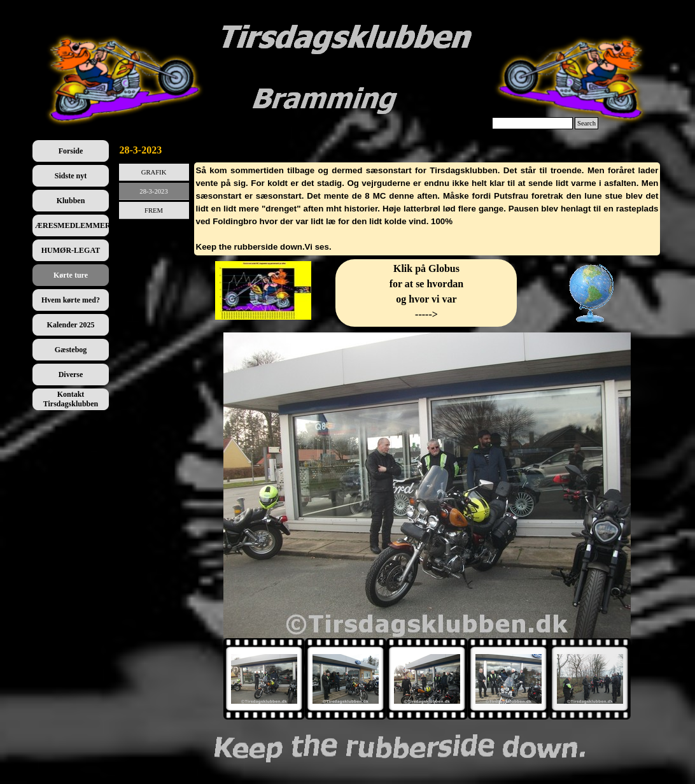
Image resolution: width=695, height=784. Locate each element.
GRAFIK (154, 172)
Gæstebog (71, 350)
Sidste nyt (71, 176)
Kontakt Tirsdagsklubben (71, 399)
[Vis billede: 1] (264, 679)
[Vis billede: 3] (427, 679)
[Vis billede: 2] (346, 679)
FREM (154, 210)
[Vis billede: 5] (590, 679)
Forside (71, 151)
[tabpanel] (427, 209)
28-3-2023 (153, 191)
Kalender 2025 (71, 325)
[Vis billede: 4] (509, 679)
